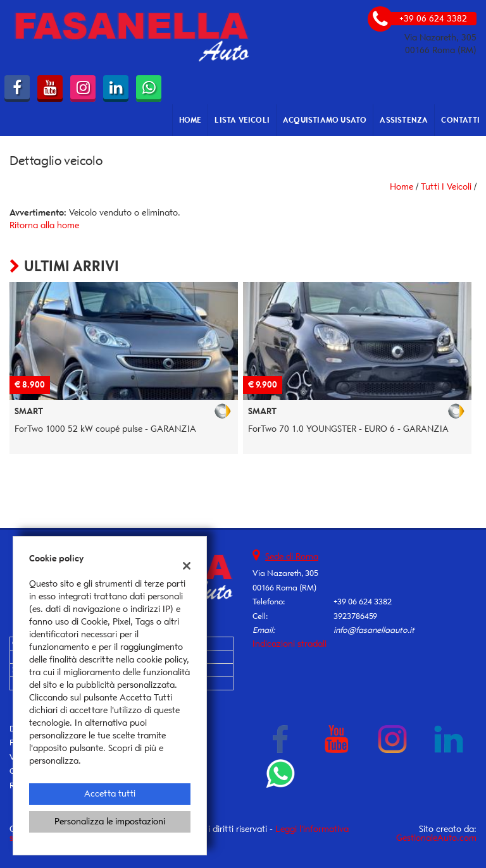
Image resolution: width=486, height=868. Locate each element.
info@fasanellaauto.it (374, 630)
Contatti (460, 120)
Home (190, 120)
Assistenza (404, 120)
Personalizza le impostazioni (110, 822)
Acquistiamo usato (325, 120)
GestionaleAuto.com (436, 838)
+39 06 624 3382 (363, 602)
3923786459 (355, 616)
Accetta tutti (110, 794)
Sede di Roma (292, 557)
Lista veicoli (242, 120)
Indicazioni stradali (290, 644)
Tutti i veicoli (446, 187)
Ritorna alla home (44, 225)
